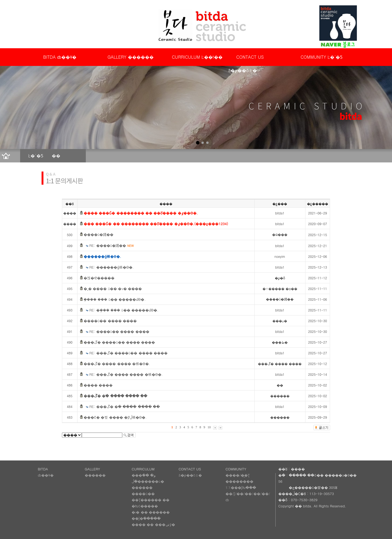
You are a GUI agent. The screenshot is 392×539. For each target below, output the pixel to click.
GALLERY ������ (131, 57)
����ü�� (143, 494)
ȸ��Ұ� (46, 475)
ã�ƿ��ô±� (190, 475)
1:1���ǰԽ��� (241, 487)
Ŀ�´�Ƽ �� (44, 156)
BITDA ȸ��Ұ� (60, 57)
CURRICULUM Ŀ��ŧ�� (197, 57)
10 (209, 427)
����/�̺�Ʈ (238, 475)
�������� (239, 481)
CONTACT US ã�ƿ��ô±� (246, 59)
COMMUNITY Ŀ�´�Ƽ (321, 57)
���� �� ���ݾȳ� (153, 524)
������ (95, 475)
